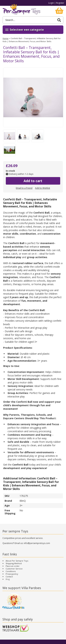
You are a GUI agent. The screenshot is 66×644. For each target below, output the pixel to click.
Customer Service (14, 569)
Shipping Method (14, 563)
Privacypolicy (12, 574)
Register (60, 3)
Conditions (11, 571)
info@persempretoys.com (37, 543)
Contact (9, 577)
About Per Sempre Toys (17, 561)
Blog (8, 579)
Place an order (13, 566)
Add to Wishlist (43, 188)
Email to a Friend (24, 188)
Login (51, 3)
